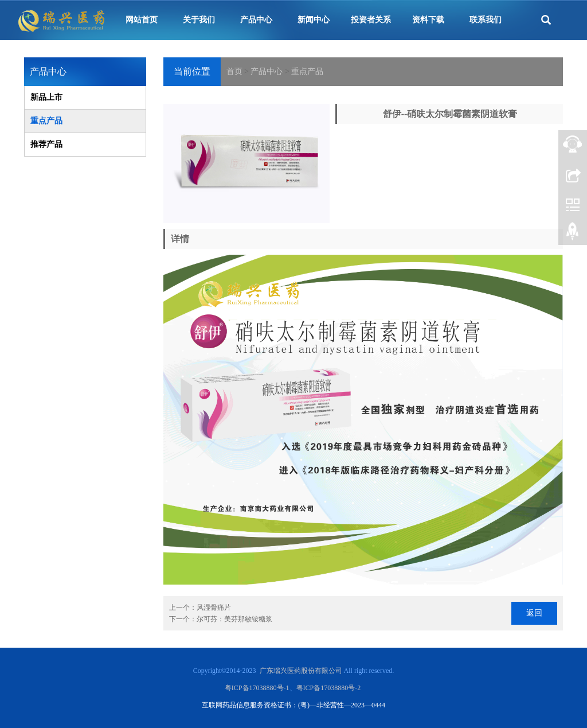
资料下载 (428, 20)
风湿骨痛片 (214, 608)
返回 (534, 613)
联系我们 (486, 20)
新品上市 (46, 97)
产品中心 (256, 20)
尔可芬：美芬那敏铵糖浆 (234, 619)
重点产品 (307, 71)
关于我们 (199, 20)
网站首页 (142, 20)
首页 (234, 71)
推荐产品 (46, 144)
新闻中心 (314, 20)
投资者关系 (371, 20)
